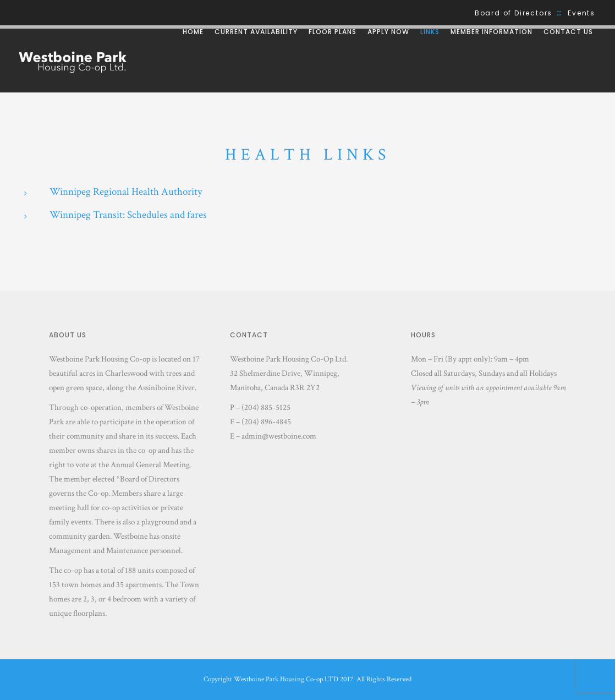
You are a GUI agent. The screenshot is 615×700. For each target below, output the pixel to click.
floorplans (89, 613)
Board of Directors (514, 13)
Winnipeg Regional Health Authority (126, 192)
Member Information (492, 32)
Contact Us (568, 32)
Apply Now (388, 32)
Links (430, 32)
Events (581, 13)
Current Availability (256, 32)
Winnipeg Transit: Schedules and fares (128, 215)
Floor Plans (333, 32)
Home (193, 32)
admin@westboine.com (279, 436)
